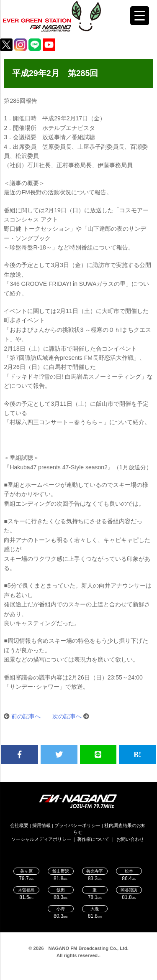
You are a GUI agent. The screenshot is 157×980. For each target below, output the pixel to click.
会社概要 (19, 825)
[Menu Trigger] (140, 16)
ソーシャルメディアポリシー (41, 839)
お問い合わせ (130, 839)
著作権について (93, 839)
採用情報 (41, 825)
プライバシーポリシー (77, 825)
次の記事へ (67, 716)
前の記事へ (26, 716)
